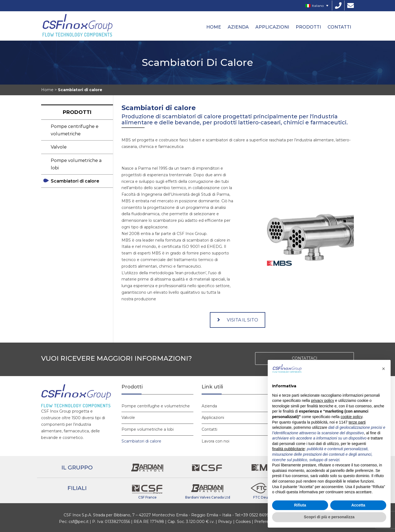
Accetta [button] (358, 505)
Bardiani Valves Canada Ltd (208, 497)
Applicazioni (272, 27)
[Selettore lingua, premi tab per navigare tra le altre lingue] (317, 6)
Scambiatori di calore (75, 181)
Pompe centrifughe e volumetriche (75, 130)
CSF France (147, 497)
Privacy (225, 522)
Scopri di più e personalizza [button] (329, 517)
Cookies (243, 522)
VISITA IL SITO (238, 320)
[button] (383, 369)
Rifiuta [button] (300, 505)
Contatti (339, 27)
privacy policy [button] (323, 401)
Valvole (59, 147)
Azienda (238, 27)
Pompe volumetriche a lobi (76, 164)
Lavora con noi (215, 441)
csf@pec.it (79, 522)
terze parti (357, 422)
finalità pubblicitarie (288, 449)
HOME (214, 27)
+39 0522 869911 (257, 515)
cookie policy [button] (352, 417)
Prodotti (308, 27)
